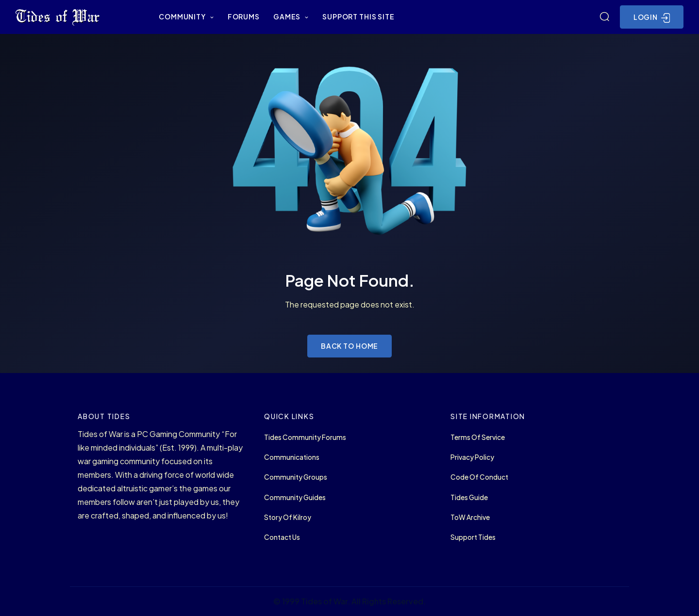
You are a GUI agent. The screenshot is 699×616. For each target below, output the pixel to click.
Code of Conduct (479, 477)
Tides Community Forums (305, 437)
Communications (292, 457)
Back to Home (350, 346)
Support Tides (473, 537)
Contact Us (282, 537)
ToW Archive (470, 517)
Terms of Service (478, 437)
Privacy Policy (472, 457)
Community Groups (296, 477)
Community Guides (295, 497)
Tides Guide (469, 497)
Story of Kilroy (288, 517)
